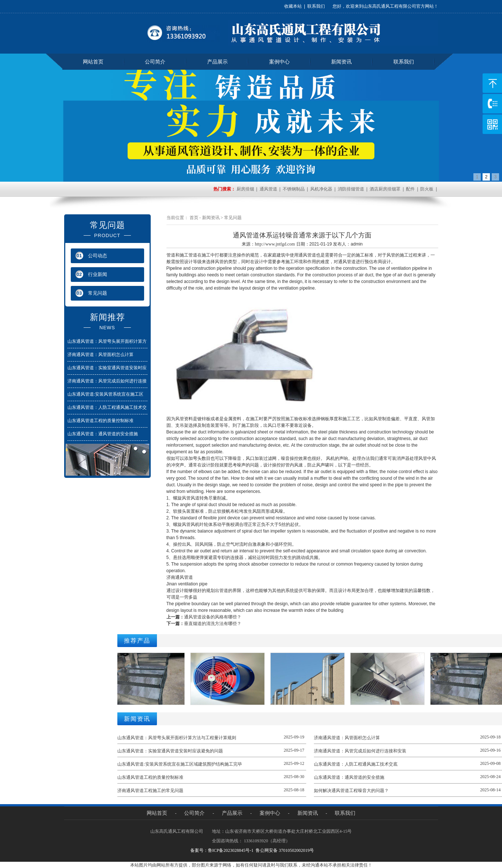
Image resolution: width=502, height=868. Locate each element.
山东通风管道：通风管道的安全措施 (103, 434)
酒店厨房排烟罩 (385, 189)
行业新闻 (91, 274)
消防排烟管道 (351, 189)
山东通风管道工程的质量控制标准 (100, 421)
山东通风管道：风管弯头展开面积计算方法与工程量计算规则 (177, 738)
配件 (410, 189)
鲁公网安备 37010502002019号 (285, 850)
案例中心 (279, 62)
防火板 (427, 189)
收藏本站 (293, 6)
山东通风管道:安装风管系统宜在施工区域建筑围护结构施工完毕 (179, 764)
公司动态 (91, 256)
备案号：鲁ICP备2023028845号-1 (222, 850)
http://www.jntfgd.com (275, 244)
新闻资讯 (341, 62)
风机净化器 (321, 189)
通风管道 (268, 189)
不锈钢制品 (294, 189)
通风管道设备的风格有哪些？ (213, 617)
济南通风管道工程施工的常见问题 (150, 791)
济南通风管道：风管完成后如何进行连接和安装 (360, 751)
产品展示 (217, 62)
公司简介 (155, 62)
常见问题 (233, 218)
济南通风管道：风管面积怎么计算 (100, 355)
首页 (194, 218)
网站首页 (93, 62)
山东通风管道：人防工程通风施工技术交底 (356, 764)
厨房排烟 (245, 189)
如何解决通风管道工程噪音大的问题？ (351, 791)
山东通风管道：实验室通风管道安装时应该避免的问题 (170, 751)
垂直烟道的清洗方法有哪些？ (213, 624)
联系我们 (316, 6)
